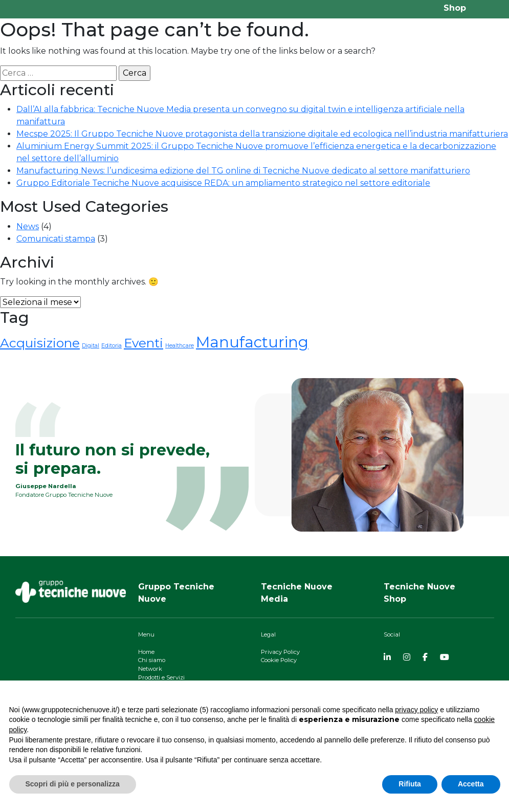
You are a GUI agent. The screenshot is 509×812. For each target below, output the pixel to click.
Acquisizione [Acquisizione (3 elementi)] (40, 343)
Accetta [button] (471, 784)
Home (146, 652)
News (28, 226)
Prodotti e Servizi (161, 677)
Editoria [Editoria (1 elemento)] (112, 346)
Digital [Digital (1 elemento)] (91, 346)
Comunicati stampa (56, 239)
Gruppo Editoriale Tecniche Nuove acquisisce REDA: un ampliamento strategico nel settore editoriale (223, 183)
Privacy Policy (280, 652)
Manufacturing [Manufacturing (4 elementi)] (252, 342)
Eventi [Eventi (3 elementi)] (143, 343)
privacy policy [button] (416, 710)
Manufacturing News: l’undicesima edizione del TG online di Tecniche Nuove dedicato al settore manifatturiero (243, 171)
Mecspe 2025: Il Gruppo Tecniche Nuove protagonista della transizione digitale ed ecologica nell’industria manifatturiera (262, 134)
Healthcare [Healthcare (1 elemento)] (180, 346)
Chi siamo (152, 660)
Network (150, 669)
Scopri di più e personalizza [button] (73, 784)
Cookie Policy (279, 660)
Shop (455, 8)
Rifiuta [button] (410, 784)
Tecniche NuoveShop (419, 593)
